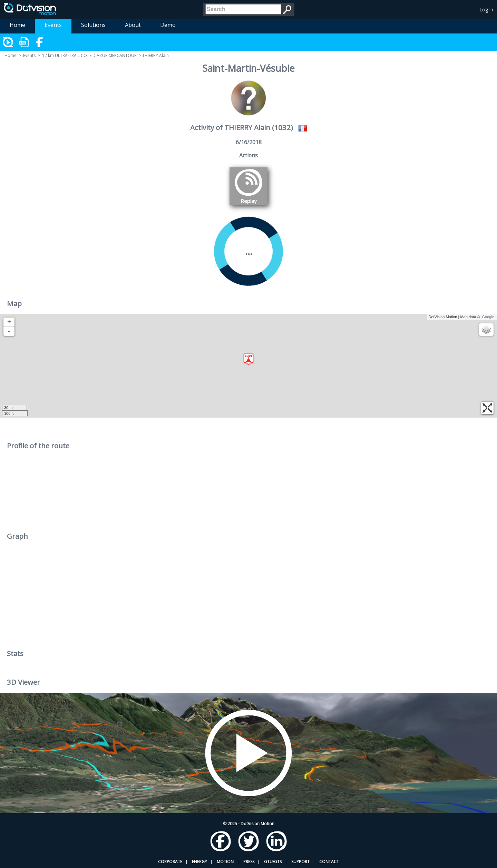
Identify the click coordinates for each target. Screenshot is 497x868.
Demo (168, 25)
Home (17, 25)
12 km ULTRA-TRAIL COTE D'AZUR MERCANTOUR (89, 55)
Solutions (93, 25)
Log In (486, 9)
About (133, 25)
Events (53, 25)
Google (488, 317)
